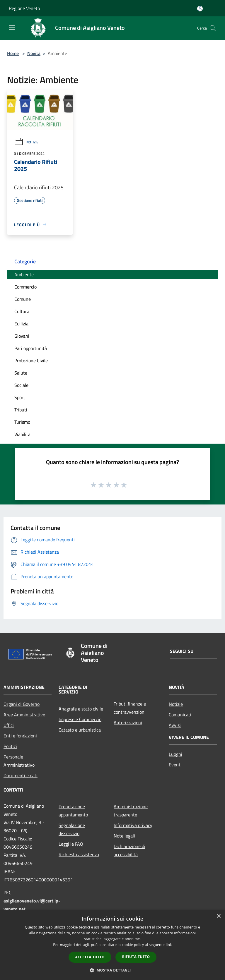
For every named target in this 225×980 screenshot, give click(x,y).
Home (13, 53)
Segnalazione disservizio (72, 829)
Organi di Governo (22, 704)
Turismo (22, 422)
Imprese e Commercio (80, 719)
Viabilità (22, 434)
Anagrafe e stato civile (81, 709)
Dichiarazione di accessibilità (129, 850)
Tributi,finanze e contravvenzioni (130, 708)
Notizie (26, 142)
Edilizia (21, 324)
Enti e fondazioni (20, 736)
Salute (21, 373)
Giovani (22, 336)
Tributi (21, 410)
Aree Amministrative (24, 715)
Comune (23, 299)
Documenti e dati (21, 775)
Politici (10, 746)
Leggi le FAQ (71, 844)
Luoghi (175, 754)
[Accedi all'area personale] (200, 9)
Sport (20, 397)
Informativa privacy (133, 825)
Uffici (9, 725)
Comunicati (180, 715)
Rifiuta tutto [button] (136, 957)
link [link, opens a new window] (169, 945)
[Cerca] (213, 28)
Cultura (22, 311)
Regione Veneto (24, 8)
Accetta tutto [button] (90, 957)
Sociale (21, 385)
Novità (34, 53)
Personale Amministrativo (19, 761)
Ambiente (24, 274)
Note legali (124, 836)
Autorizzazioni (128, 722)
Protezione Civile (31, 361)
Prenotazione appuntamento (73, 811)
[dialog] (112, 945)
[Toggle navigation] (12, 28)
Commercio (25, 287)
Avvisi (175, 725)
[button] (112, 970)
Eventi (175, 765)
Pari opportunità (31, 348)
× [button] (218, 916)
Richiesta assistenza (79, 854)
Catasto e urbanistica (80, 730)
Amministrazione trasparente (131, 811)
